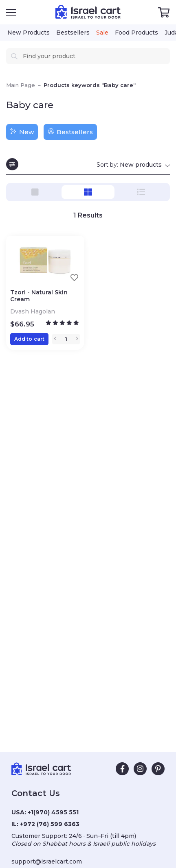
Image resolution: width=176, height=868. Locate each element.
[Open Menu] (11, 13)
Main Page (21, 85)
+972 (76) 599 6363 (50, 824)
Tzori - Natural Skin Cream (39, 296)
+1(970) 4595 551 (53, 812)
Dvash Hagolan (33, 311)
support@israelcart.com (47, 861)
